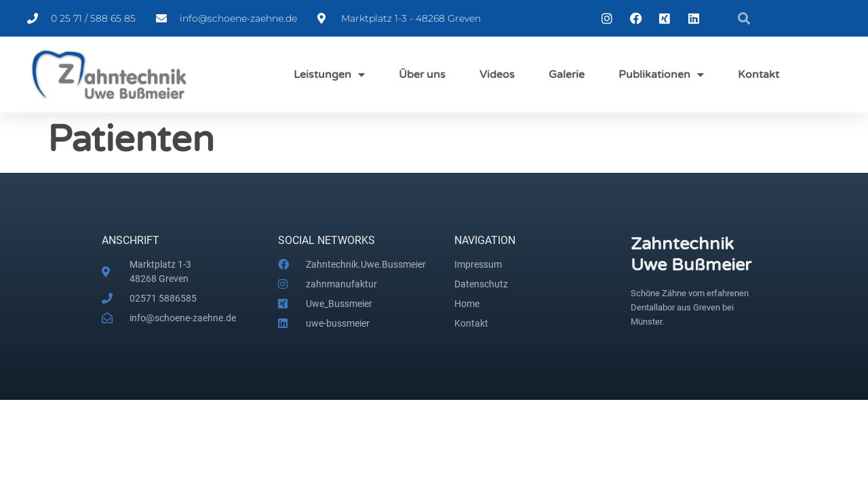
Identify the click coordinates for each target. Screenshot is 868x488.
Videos (497, 75)
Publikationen (661, 75)
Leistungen (329, 75)
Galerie (567, 75)
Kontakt (758, 75)
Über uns (422, 75)
